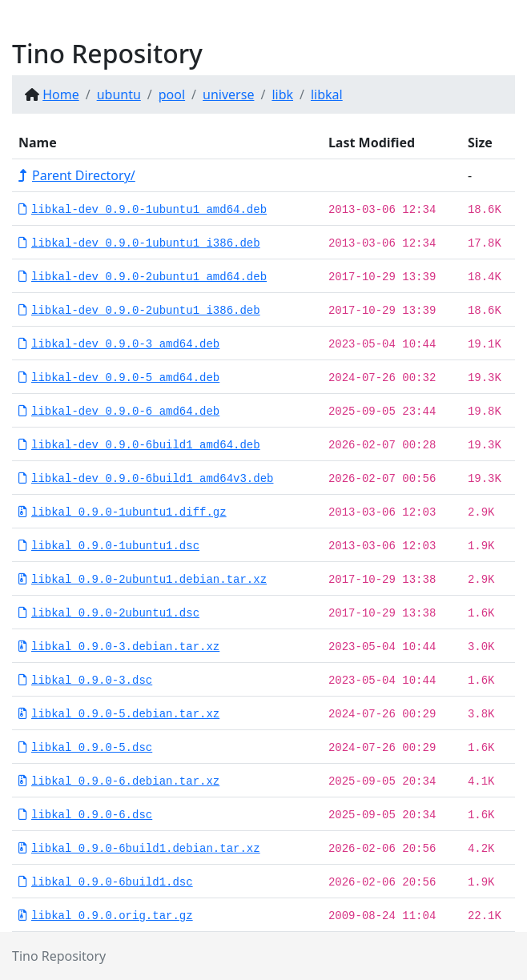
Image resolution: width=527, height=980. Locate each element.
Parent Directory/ (77, 175)
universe (228, 94)
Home (61, 94)
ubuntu (119, 94)
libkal (327, 94)
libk (282, 94)
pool (172, 94)
